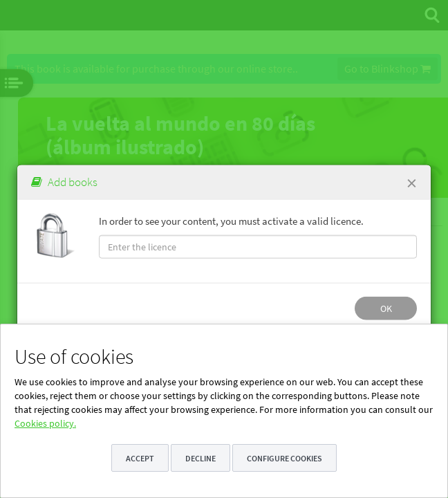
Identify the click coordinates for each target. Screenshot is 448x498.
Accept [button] (140, 458)
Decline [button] (200, 458)
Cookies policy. (45, 423)
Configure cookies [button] (284, 458)
